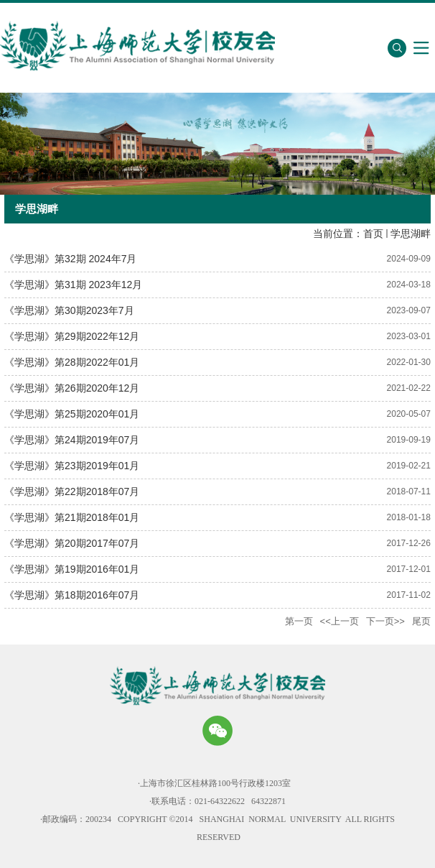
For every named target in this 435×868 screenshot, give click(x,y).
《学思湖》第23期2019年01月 (72, 466)
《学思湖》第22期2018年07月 (72, 491)
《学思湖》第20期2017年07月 (72, 543)
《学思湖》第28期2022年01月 (72, 362)
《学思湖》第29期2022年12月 (72, 336)
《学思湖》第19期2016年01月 (72, 569)
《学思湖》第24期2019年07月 (72, 440)
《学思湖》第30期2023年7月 (69, 310)
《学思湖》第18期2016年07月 (72, 595)
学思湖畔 (411, 234)
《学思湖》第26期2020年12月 (72, 388)
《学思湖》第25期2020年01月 (72, 414)
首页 (373, 234)
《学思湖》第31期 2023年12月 (73, 285)
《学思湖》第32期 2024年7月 (70, 259)
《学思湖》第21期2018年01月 (72, 517)
